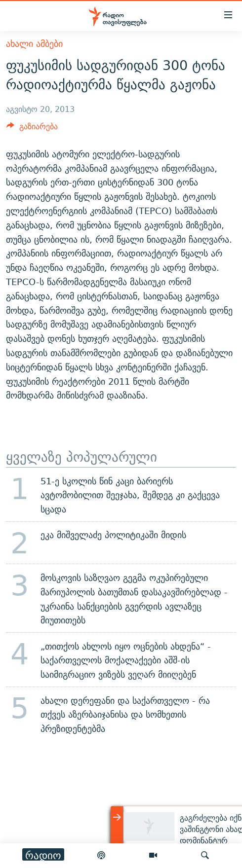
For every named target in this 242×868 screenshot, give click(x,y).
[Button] (32, 129)
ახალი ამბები (34, 44)
